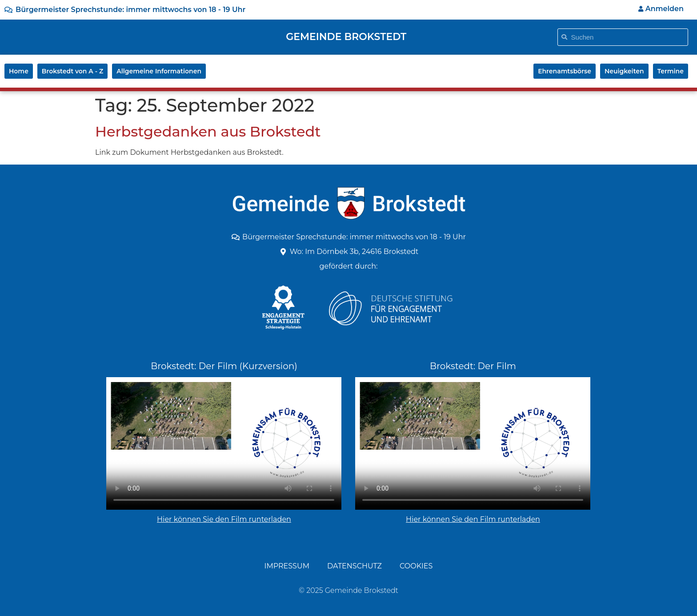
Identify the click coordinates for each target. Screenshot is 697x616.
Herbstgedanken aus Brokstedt (208, 131)
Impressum (287, 566)
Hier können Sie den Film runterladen (224, 519)
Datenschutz (355, 566)
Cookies (416, 566)
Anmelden (661, 9)
